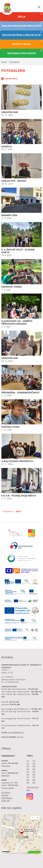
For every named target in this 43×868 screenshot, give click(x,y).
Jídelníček (5, 776)
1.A (28, 761)
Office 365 (6, 801)
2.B (34, 763)
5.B (34, 772)
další (18, 511)
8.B (34, 780)
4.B (34, 769)
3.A (28, 766)
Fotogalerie (14, 62)
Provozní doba (8, 788)
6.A (28, 774)
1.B (34, 761)
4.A (28, 769)
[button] (21, 17)
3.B (34, 766)
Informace (6, 766)
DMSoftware (7, 798)
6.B (34, 774)
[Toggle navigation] (39, 6)
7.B (34, 777)
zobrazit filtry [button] (9, 79)
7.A (28, 777)
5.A (28, 772)
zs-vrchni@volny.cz (15, 732)
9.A (28, 783)
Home (4, 62)
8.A (28, 780)
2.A (28, 763)
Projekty (5, 795)
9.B (34, 783)
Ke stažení (6, 793)
